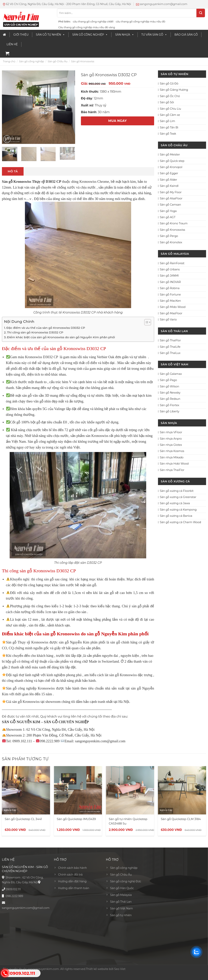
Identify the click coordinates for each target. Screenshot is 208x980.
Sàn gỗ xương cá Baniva (176, 516)
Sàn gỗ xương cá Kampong (178, 510)
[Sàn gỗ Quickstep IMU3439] (78, 790)
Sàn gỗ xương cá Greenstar (178, 497)
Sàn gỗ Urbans (170, 269)
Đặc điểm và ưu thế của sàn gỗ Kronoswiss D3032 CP (46, 328)
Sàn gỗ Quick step (172, 161)
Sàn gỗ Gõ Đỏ (169, 84)
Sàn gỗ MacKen (170, 301)
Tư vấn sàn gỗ (154, 35)
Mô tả (13, 171)
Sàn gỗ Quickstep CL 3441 (23, 819)
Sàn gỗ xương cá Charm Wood (180, 522)
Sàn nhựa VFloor (171, 432)
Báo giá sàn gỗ (186, 35)
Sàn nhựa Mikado (172, 457)
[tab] (13, 171)
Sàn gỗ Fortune (170, 295)
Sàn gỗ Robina (170, 288)
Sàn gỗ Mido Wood (173, 307)
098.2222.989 (14, 896)
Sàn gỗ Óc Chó (170, 96)
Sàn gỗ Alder (169, 180)
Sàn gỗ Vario (168, 320)
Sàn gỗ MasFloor (171, 313)
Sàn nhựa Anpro (171, 439)
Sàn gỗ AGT (168, 217)
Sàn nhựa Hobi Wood (174, 464)
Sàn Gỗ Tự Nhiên (50, 35)
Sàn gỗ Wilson (170, 386)
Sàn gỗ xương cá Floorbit (177, 491)
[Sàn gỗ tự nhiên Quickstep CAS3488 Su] (130, 790)
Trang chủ (9, 61)
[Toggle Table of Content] (146, 322)
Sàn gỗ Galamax (171, 374)
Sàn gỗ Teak (168, 134)
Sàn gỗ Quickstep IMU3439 (76, 819)
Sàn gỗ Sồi (167, 102)
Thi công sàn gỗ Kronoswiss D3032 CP (35, 332)
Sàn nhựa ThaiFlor (172, 470)
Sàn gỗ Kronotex (171, 242)
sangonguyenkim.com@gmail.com (26, 908)
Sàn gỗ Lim (168, 121)
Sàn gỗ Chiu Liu (171, 109)
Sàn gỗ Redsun (170, 399)
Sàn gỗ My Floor (171, 192)
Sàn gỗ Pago (169, 380)
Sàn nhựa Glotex (171, 445)
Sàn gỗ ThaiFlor (170, 340)
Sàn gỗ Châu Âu (58, 61)
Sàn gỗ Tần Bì (169, 127)
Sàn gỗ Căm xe (170, 115)
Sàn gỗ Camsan (171, 205)
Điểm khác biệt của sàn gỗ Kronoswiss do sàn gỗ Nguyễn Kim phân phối (61, 337)
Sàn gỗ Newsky (170, 393)
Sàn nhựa (124, 35)
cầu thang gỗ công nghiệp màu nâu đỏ (140, 21)
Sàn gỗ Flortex (170, 405)
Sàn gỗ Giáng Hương (174, 90)
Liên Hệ (12, 44)
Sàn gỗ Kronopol (171, 167)
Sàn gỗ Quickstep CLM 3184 (181, 819)
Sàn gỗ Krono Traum (174, 223)
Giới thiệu (21, 35)
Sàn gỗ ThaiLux (170, 353)
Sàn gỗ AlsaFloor (171, 198)
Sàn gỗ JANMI (169, 276)
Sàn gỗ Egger (169, 173)
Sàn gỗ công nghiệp (90, 35)
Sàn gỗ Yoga (168, 211)
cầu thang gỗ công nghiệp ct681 (93, 21)
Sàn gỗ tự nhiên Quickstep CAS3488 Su (128, 821)
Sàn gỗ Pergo (169, 236)
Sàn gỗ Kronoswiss (83, 61)
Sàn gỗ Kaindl (169, 186)
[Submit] (201, 13)
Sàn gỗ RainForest (172, 263)
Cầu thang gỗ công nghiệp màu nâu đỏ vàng (87, 27)
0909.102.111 (13, 889)
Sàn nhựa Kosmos (172, 451)
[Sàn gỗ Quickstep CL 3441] (26, 790)
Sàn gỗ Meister (170, 155)
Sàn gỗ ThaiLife (170, 347)
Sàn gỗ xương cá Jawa (175, 503)
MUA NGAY (118, 121)
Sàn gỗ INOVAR (170, 282)
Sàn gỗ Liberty (170, 411)
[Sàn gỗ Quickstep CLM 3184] (182, 790)
